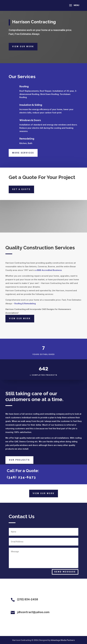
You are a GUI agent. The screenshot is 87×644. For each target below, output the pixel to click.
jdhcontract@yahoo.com (33, 612)
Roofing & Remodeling (25, 304)
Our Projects (19, 460)
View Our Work (23, 47)
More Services (23, 153)
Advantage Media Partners (63, 640)
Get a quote (21, 189)
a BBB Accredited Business (49, 270)
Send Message (65, 572)
